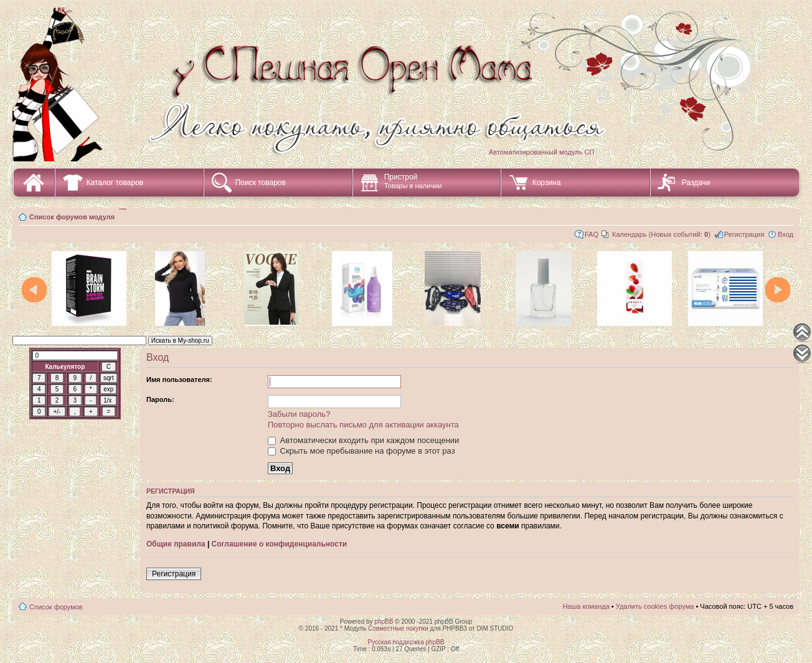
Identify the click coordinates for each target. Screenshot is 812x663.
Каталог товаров (115, 183)
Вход (786, 234)
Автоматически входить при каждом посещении (363, 440)
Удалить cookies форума (655, 606)
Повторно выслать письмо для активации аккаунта (363, 425)
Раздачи (696, 183)
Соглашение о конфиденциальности (280, 544)
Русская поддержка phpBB (406, 642)
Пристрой (413, 181)
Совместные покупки (398, 628)
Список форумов (56, 607)
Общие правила (176, 544)
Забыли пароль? (299, 414)
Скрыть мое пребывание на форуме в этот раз (361, 451)
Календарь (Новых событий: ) (661, 234)
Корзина (547, 183)
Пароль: (160, 399)
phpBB (384, 622)
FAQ (592, 234)
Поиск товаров (261, 183)
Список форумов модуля (72, 217)
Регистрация (744, 234)
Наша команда (586, 606)
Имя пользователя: (179, 379)
